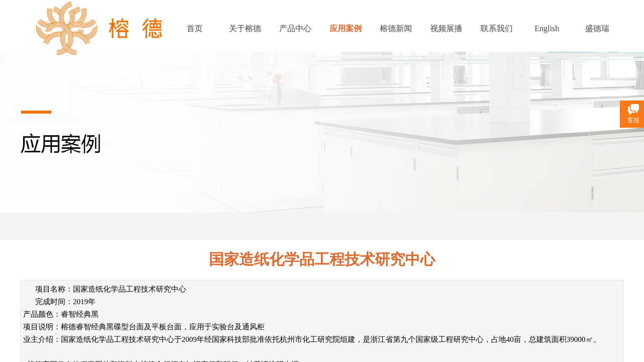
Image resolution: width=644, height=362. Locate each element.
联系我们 (497, 28)
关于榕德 (245, 28)
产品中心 (295, 28)
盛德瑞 (597, 28)
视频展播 (446, 28)
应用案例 (346, 28)
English (547, 28)
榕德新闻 (396, 28)
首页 (195, 28)
